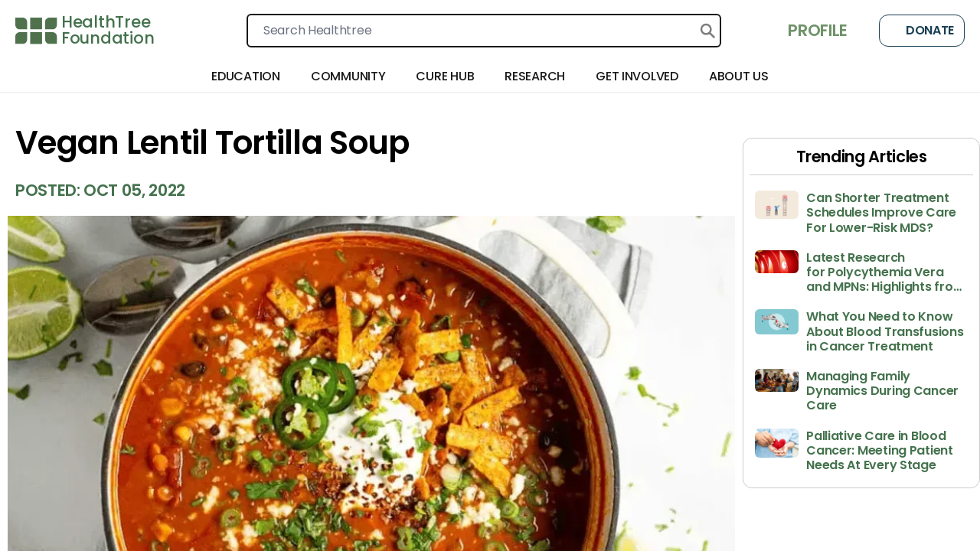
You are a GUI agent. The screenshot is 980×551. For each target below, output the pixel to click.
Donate (922, 31)
